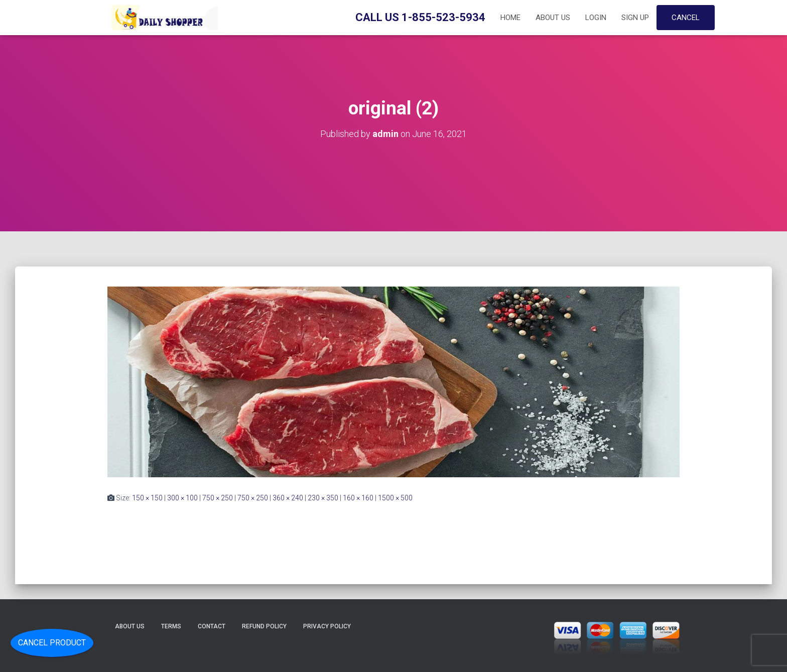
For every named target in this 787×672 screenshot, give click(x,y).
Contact (212, 626)
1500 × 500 (395, 498)
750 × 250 (218, 498)
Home (510, 18)
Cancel (686, 18)
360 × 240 (288, 498)
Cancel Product (52, 643)
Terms (171, 626)
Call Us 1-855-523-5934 (420, 17)
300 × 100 (182, 498)
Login (596, 18)
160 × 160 (358, 498)
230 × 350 (323, 498)
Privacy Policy (327, 626)
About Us (553, 18)
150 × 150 (147, 498)
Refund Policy (264, 626)
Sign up (635, 18)
